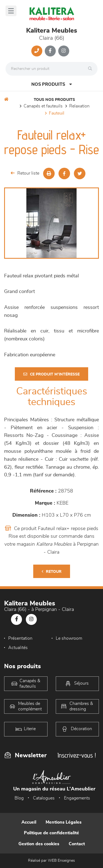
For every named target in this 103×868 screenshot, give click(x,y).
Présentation (20, 638)
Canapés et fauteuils (43, 106)
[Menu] (11, 11)
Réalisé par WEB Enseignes (51, 861)
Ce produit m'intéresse (51, 374)
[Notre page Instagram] (64, 51)
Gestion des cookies (39, 844)
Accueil (29, 822)
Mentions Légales (64, 822)
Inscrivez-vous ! (77, 755)
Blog (19, 798)
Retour (52, 572)
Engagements (77, 798)
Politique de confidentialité (51, 833)
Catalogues (44, 798)
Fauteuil (57, 113)
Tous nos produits (54, 100)
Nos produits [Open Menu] (52, 84)
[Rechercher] (91, 69)
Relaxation (79, 106)
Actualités (18, 648)
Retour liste (25, 173)
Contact (77, 844)
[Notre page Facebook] (50, 51)
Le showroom (69, 638)
